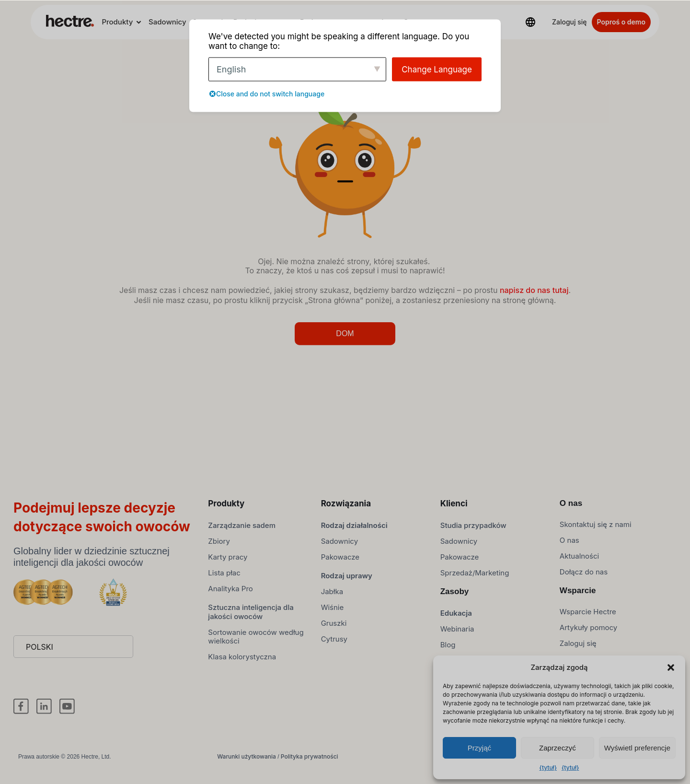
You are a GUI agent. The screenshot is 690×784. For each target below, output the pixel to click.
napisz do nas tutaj (534, 295)
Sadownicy (167, 22)
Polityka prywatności (310, 761)
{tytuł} (548, 767)
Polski (40, 652)
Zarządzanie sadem (242, 530)
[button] (671, 667)
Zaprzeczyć (558, 748)
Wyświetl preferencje (637, 748)
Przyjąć (479, 748)
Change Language (437, 69)
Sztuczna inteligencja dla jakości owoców (251, 617)
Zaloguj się (569, 22)
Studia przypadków (473, 530)
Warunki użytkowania (247, 761)
